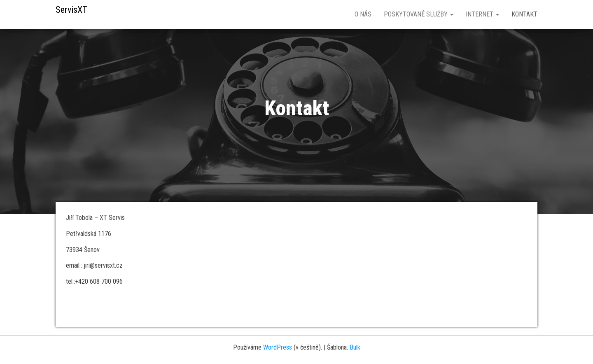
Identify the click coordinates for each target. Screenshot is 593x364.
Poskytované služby (419, 14)
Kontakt (524, 14)
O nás (363, 14)
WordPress (278, 347)
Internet (482, 14)
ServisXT (71, 10)
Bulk (355, 347)
